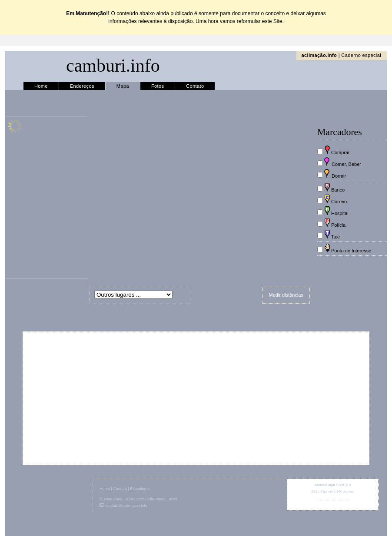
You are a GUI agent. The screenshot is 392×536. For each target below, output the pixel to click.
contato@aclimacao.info (333, 498)
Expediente (140, 489)
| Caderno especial (341, 55)
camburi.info (113, 66)
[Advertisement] (196, 398)
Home (41, 86)
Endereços (82, 86)
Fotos (158, 86)
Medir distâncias (286, 295)
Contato (195, 86)
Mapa (123, 86)
